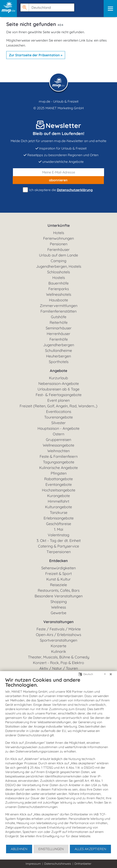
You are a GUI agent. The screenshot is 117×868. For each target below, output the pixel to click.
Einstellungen (51, 849)
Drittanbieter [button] (83, 864)
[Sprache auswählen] (80, 674)
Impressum (33, 864)
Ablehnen (19, 849)
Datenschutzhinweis (58, 864)
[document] (58, 761)
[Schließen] (111, 674)
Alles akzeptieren (90, 849)
